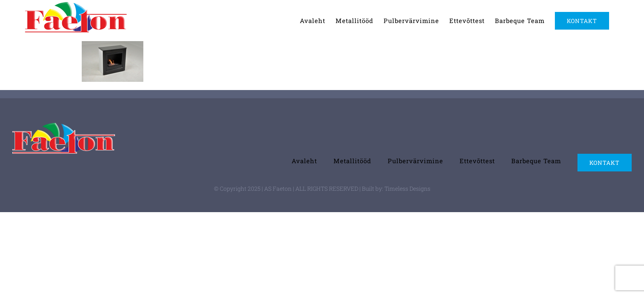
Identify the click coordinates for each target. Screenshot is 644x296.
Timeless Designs (407, 188)
